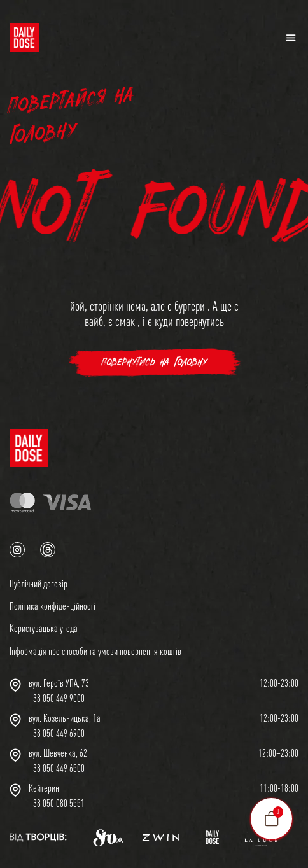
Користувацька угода (44, 628)
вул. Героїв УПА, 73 (59, 683)
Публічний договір (38, 584)
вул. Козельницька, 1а (65, 718)
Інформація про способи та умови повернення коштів (95, 651)
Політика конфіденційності (52, 606)
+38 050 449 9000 (57, 698)
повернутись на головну (154, 362)
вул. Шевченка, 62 (58, 753)
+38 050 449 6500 (57, 768)
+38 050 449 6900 (57, 733)
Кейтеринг (45, 788)
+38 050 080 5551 (57, 803)
